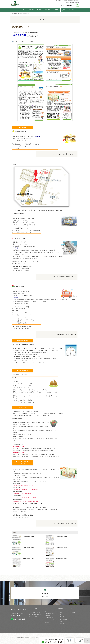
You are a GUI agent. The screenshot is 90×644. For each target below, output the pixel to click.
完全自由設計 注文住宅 (35, 611)
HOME (67, 2)
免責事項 (62, 622)
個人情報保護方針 (63, 620)
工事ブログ (73, 611)
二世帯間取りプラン (50, 617)
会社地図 (62, 615)
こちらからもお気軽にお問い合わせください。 (65, 154)
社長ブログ (73, 613)
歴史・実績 (62, 616)
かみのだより (63, 623)
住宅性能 (47, 622)
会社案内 (72, 2)
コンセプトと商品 (33, 609)
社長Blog (72, 10)
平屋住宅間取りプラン (51, 614)
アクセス (77, 2)
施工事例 (39, 10)
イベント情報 (31, 10)
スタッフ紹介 (56, 10)
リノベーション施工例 (49, 619)
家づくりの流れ (34, 616)
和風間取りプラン (50, 615)
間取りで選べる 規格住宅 (35, 613)
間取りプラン (48, 612)
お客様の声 (47, 10)
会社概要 (62, 611)
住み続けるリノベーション (36, 615)
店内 (64, 10)
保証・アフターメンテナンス (36, 618)
